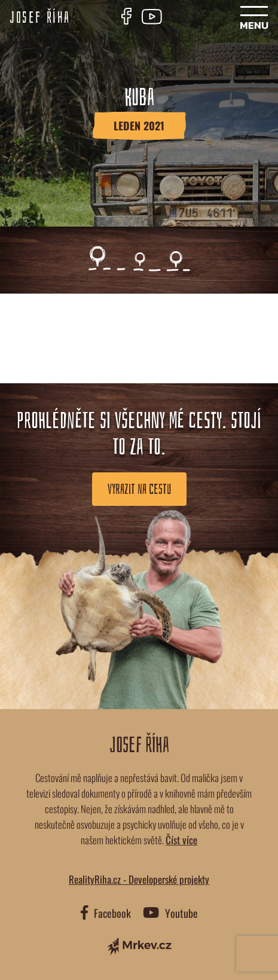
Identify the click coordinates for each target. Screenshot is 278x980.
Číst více (181, 840)
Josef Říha (40, 18)
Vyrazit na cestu (139, 489)
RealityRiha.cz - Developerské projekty (139, 879)
